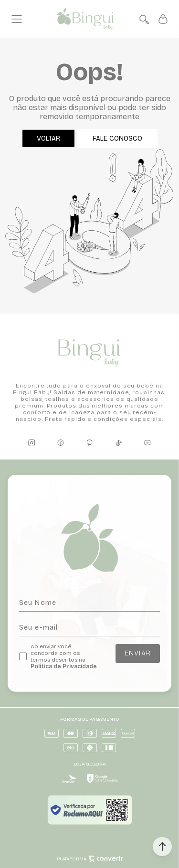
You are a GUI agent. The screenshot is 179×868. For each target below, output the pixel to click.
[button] (162, 847)
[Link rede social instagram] (32, 443)
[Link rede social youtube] (147, 443)
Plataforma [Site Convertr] (90, 859)
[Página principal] (85, 19)
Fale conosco (117, 138)
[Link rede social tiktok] (118, 443)
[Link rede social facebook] (61, 443)
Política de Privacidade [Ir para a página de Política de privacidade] (64, 666)
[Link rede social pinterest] (90, 443)
